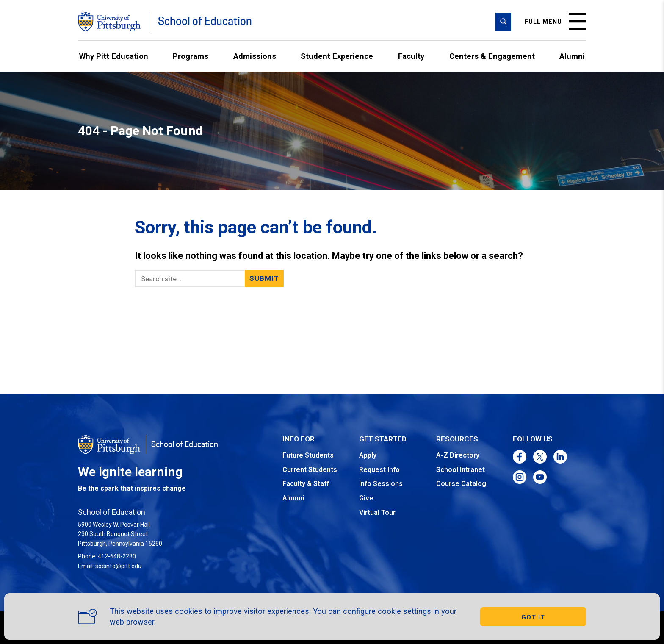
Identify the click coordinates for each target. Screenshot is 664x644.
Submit (264, 278)
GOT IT (533, 617)
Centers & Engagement (492, 56)
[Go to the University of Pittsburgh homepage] (109, 22)
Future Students (308, 455)
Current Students (310, 470)
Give (366, 498)
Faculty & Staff (306, 484)
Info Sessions (381, 484)
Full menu (555, 21)
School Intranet (461, 470)
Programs (191, 56)
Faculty (411, 56)
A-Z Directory (458, 455)
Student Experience (337, 56)
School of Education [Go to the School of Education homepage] (205, 21)
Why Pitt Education (114, 56)
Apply (368, 455)
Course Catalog (461, 484)
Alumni (572, 56)
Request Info (379, 470)
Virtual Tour (377, 512)
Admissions (255, 56)
